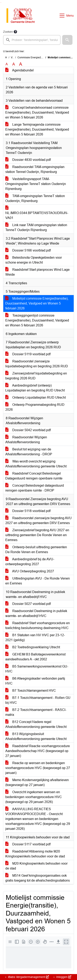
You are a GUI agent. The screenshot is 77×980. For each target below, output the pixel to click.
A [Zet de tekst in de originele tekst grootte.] (7, 64)
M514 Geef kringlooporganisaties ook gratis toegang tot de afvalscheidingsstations (38, 878)
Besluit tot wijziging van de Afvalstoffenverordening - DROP (29, 452)
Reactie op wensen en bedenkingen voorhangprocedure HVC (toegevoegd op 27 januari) (38, 768)
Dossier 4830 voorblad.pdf (28, 160)
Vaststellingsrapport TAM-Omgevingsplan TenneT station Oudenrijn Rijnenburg (36, 184)
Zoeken (8, 32)
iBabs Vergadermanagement (28, 977)
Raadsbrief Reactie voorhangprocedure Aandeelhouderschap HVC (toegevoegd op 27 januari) (38, 751)
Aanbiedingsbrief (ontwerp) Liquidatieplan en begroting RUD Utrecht (35, 388)
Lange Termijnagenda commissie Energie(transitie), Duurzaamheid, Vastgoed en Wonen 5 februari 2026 (37, 129)
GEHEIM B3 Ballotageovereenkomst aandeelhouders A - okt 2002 (35, 657)
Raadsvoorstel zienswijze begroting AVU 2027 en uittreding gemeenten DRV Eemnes (38, 520)
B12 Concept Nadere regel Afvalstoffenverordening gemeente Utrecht (36, 724)
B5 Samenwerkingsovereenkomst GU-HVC (37, 669)
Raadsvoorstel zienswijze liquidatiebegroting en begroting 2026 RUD (37, 364)
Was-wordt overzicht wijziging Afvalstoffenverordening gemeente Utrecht (36, 464)
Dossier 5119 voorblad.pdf (28, 354)
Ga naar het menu (1, 3)
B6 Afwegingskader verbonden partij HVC (35, 681)
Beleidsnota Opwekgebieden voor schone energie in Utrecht (34, 260)
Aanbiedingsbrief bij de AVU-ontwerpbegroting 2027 (30, 562)
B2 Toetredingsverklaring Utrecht (33, 647)
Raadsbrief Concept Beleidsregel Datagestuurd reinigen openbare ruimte (34, 476)
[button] (67, 40)
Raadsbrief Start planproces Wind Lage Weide (37, 272)
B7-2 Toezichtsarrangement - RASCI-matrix (36, 712)
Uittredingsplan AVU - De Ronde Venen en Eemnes (38, 581)
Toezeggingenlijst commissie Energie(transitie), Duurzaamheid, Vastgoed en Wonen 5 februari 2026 (37, 320)
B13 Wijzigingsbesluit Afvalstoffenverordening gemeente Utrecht (36, 736)
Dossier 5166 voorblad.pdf (28, 250)
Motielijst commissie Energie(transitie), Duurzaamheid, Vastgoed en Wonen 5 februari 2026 (37, 303)
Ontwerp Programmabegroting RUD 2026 (35, 407)
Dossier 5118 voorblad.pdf (28, 511)
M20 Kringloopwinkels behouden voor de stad (36, 866)
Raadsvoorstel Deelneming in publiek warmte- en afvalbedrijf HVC (36, 613)
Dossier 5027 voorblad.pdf (28, 604)
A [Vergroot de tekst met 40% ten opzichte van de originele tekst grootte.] (21, 64)
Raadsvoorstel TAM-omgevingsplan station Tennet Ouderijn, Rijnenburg (35, 169)
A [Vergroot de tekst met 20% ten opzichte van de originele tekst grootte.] (14, 64)
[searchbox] (32, 40)
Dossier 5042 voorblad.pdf (28, 430)
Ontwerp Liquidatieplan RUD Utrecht (36, 398)
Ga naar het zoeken (1, 3)
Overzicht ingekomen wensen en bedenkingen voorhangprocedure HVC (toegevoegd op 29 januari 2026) (34, 797)
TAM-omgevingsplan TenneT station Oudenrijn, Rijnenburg (35, 198)
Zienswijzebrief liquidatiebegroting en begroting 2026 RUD (36, 376)
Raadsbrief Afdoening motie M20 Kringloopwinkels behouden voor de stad (35, 854)
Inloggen (63, 977)
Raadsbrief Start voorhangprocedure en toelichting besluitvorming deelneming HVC (38, 625)
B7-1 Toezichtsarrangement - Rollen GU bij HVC (38, 700)
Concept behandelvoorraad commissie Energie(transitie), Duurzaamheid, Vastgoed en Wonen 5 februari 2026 (37, 112)
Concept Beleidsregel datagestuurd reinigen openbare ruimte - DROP (35, 488)
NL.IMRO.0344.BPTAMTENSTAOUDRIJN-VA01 (37, 213)
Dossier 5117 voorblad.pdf (28, 844)
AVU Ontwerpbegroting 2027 (30, 571)
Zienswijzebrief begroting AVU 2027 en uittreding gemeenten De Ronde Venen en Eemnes (37, 535)
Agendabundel (20, 70)
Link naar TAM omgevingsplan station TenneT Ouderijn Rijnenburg (36, 227)
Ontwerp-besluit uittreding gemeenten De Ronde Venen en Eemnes (36, 550)
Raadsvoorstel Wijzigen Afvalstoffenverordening (26, 440)
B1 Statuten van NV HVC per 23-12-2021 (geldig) (35, 638)
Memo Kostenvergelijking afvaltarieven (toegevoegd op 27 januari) (37, 782)
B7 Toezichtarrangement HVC (31, 691)
